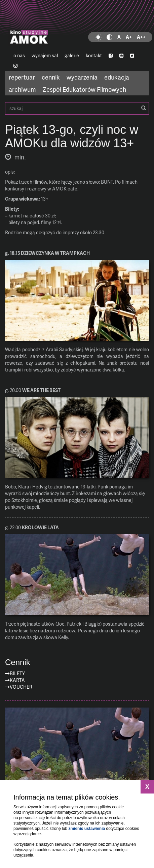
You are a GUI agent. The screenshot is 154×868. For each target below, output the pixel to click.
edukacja (117, 77)
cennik (51, 77)
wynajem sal (45, 55)
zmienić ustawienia (87, 829)
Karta (17, 680)
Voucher (21, 687)
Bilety (17, 673)
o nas (19, 55)
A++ (141, 37)
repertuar (22, 77)
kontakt (94, 55)
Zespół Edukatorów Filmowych (84, 89)
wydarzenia (82, 77)
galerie (72, 55)
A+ (129, 37)
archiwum (22, 89)
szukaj (77, 108)
